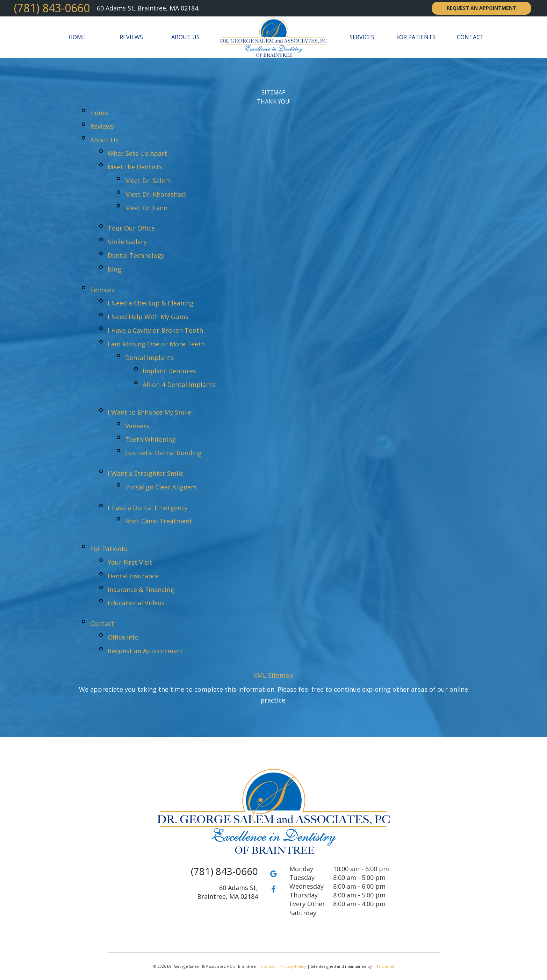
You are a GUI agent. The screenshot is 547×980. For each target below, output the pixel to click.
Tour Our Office (131, 228)
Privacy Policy (293, 966)
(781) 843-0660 (52, 8)
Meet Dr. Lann (146, 208)
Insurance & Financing (141, 590)
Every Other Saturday (307, 908)
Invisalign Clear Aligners (161, 487)
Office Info (123, 637)
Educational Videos (136, 603)
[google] (274, 873)
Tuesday (302, 877)
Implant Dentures (169, 371)
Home (77, 37)
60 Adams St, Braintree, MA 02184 (147, 8)
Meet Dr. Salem (148, 181)
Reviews (131, 37)
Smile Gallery (127, 242)
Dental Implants (149, 358)
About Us (185, 37)
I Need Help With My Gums (148, 317)
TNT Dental (383, 966)
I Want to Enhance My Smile (149, 412)
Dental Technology (136, 255)
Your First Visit (130, 562)
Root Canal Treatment (159, 521)
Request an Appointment (481, 8)
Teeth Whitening (150, 439)
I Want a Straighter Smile (146, 473)
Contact (470, 37)
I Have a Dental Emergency (148, 508)
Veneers (137, 426)
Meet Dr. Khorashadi (156, 194)
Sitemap (268, 966)
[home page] (273, 37)
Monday (301, 869)
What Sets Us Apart (137, 153)
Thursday (304, 895)
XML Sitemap (273, 675)
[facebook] (274, 889)
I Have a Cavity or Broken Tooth (155, 330)
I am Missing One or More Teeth (156, 344)
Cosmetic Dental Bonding (163, 453)
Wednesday (307, 886)
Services (362, 37)
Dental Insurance (133, 576)
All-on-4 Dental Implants (179, 385)
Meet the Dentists (135, 167)
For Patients (416, 37)
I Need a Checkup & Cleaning (151, 303)
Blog (114, 269)
